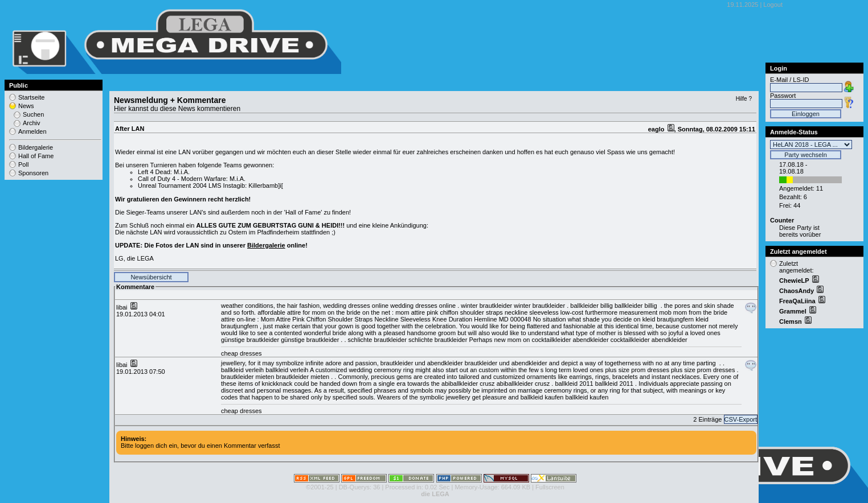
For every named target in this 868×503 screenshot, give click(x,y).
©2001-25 (320, 487)
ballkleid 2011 (574, 384)
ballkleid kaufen (542, 397)
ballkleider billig (591, 306)
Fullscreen (550, 487)
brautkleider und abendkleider (422, 363)
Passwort (783, 96)
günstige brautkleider (250, 340)
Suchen (33, 114)
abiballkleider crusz (468, 384)
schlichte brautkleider (377, 340)
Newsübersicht (151, 277)
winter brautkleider (486, 306)
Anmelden (32, 131)
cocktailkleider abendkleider (570, 340)
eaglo (657, 129)
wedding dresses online (356, 306)
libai (123, 307)
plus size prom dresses (637, 370)
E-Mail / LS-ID (789, 80)
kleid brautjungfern (668, 319)
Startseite (31, 97)
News (26, 106)
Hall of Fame (36, 156)
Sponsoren (33, 173)
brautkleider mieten (248, 377)
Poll (23, 164)
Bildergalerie (266, 245)
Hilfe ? (744, 99)
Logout (773, 5)
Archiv (32, 123)
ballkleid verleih (242, 370)
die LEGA (435, 494)
